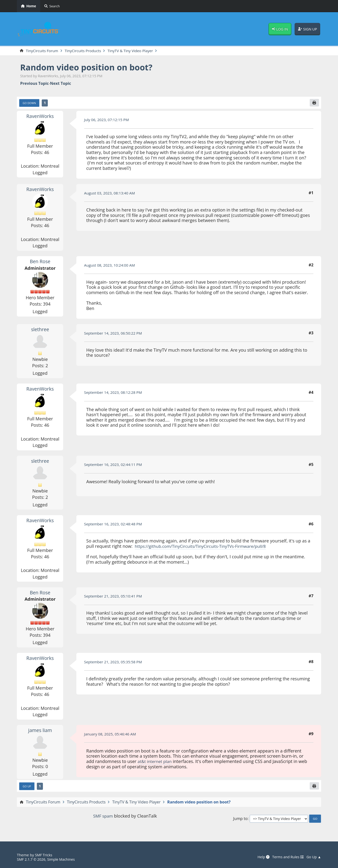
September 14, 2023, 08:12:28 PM (115, 393)
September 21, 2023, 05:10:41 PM (115, 597)
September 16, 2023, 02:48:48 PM (115, 525)
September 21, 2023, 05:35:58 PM (115, 663)
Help (260, 857)
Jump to (240, 820)
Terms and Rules (286, 857)
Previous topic (35, 84)
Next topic (60, 84)
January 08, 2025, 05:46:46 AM (112, 735)
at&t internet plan (156, 762)
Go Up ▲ (313, 857)
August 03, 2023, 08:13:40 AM (111, 194)
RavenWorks (40, 117)
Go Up (27, 787)
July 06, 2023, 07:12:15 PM (108, 120)
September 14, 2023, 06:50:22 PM (115, 334)
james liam (40, 731)
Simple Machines (64, 859)
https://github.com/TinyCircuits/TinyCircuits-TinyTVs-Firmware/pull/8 (205, 547)
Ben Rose (40, 262)
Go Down (30, 104)
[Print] (314, 103)
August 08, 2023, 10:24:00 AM (111, 266)
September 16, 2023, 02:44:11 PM (115, 465)
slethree (40, 330)
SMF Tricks (44, 855)
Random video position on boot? (91, 68)
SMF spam (103, 817)
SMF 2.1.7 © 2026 (32, 859)
